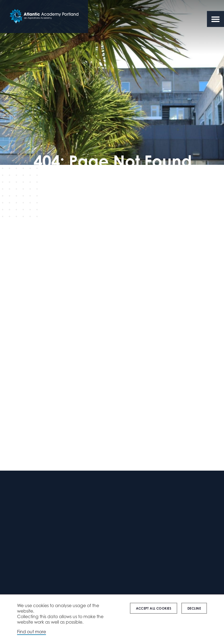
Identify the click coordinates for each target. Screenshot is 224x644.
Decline (194, 608)
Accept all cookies (154, 608)
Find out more (32, 632)
